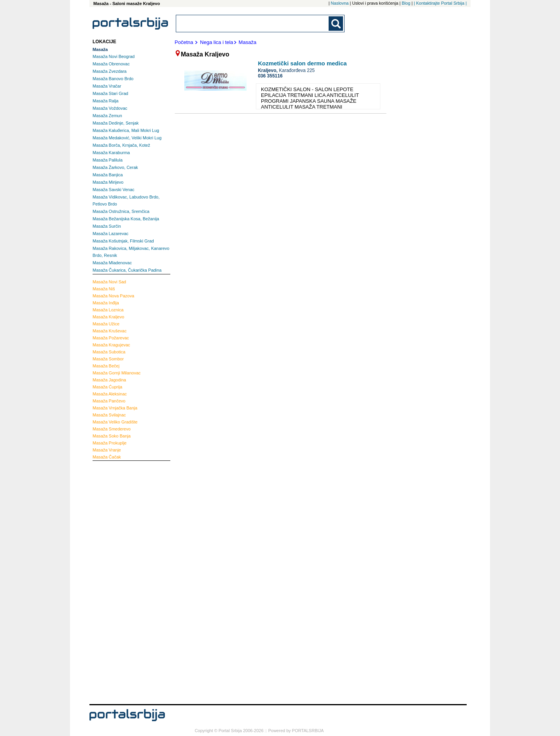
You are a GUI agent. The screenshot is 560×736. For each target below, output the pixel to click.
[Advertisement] (124, 581)
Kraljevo (108, 317)
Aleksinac (110, 394)
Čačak (107, 457)
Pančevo (109, 401)
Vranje (107, 450)
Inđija (106, 303)
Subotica (109, 352)
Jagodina (109, 380)
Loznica (108, 310)
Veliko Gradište (115, 422)
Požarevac (111, 338)
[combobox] (253, 24)
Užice (106, 324)
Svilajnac (109, 415)
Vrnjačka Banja (115, 408)
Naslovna (340, 3)
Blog (406, 3)
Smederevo (112, 429)
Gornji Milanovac (117, 373)
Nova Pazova (113, 296)
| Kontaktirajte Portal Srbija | (440, 3)
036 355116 (270, 76)
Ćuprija (107, 387)
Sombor (108, 359)
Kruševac (109, 331)
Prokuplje (109, 443)
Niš (104, 289)
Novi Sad (109, 282)
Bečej (106, 366)
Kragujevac (111, 345)
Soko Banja (112, 436)
